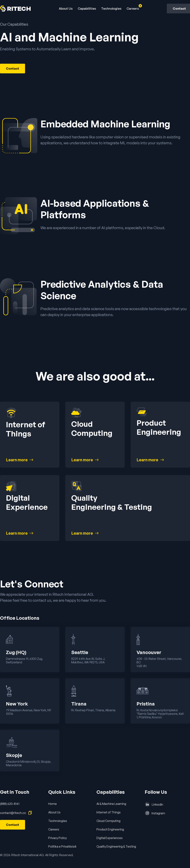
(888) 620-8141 (10, 804)
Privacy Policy (58, 838)
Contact (13, 68)
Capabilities (87, 8)
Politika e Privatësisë (62, 846)
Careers (54, 829)
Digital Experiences (110, 838)
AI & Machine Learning (111, 804)
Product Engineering (110, 829)
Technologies (111, 8)
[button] (87, 9)
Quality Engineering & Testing (116, 846)
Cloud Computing (108, 821)
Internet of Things (109, 812)
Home (53, 804)
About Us (66, 8)
